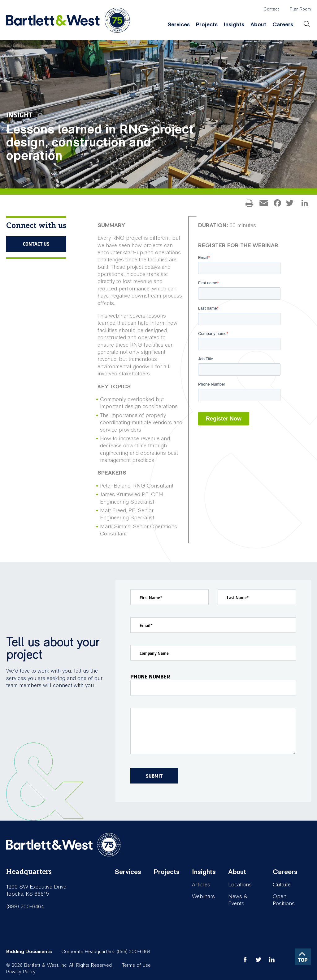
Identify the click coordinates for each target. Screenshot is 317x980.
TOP (303, 960)
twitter (258, 960)
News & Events (238, 900)
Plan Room (300, 9)
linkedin (272, 960)
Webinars (203, 896)
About (258, 25)
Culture (282, 885)
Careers (283, 25)
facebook (245, 960)
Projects (207, 25)
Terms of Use (136, 965)
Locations (240, 885)
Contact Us (36, 244)
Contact (271, 9)
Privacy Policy (21, 972)
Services (179, 25)
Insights (234, 25)
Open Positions (284, 900)
